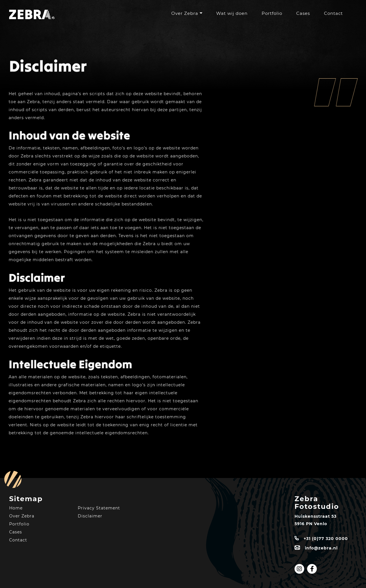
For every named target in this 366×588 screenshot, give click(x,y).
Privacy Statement (99, 508)
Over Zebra (185, 13)
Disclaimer (90, 516)
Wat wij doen (232, 13)
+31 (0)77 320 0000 (326, 539)
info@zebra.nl (321, 548)
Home (16, 508)
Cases (303, 13)
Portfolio (272, 13)
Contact (333, 13)
